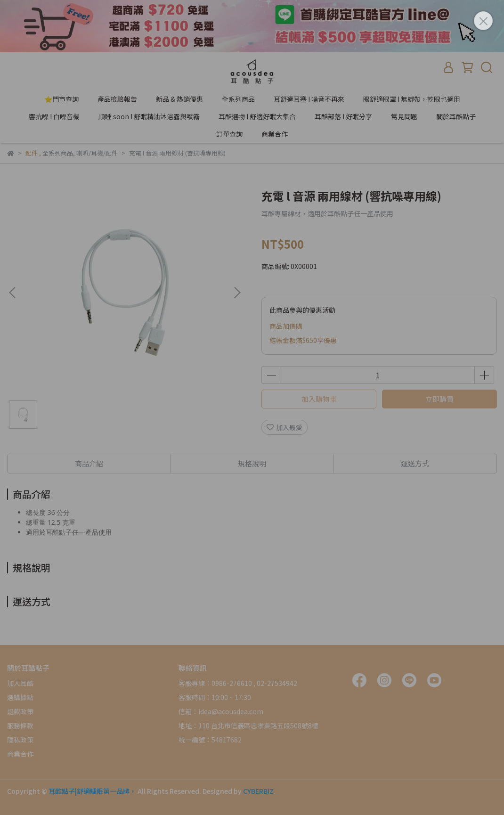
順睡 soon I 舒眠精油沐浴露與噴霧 (149, 116)
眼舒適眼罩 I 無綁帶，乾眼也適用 (412, 99)
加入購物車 (319, 399)
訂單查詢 (229, 134)
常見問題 (404, 116)
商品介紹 (89, 463)
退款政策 (20, 711)
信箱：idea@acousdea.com (221, 711)
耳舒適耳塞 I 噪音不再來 (309, 99)
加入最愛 (285, 427)
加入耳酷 (20, 683)
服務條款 (20, 725)
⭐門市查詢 (61, 99)
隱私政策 (20, 740)
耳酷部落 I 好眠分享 (343, 116)
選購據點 (20, 697)
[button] (237, 293)
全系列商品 (238, 99)
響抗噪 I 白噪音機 (54, 116)
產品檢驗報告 (117, 99)
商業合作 (275, 134)
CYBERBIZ (258, 791)
